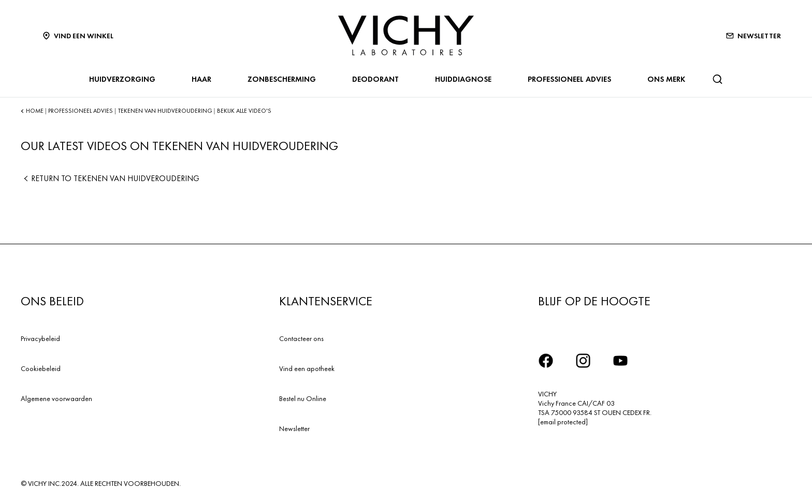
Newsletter (294, 428)
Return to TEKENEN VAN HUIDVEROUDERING (110, 178)
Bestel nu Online (303, 398)
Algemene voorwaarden (56, 398)
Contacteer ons (301, 338)
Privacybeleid (40, 338)
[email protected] (563, 422)
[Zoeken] (717, 79)
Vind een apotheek (307, 368)
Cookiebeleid (41, 368)
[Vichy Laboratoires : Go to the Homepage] (406, 35)
